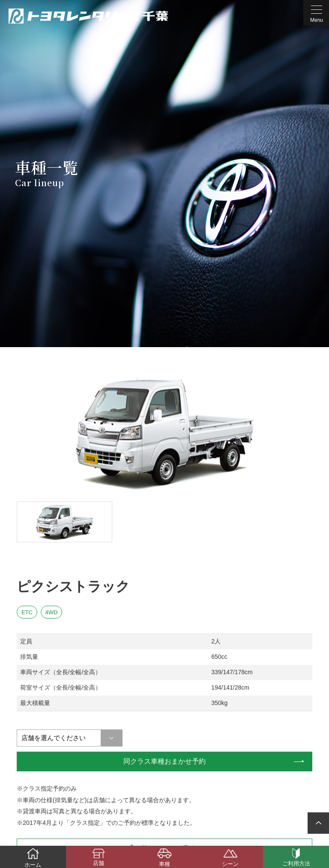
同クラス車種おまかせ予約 (164, 761)
